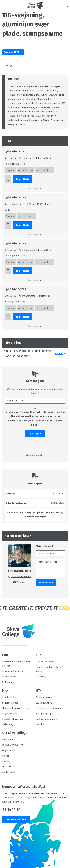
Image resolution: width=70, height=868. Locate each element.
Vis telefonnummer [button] (21, 577)
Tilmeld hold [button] (23, 179)
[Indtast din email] (51, 553)
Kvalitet (6, 761)
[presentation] (35, 445)
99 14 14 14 (11, 809)
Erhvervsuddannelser (14, 671)
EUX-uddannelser (45, 662)
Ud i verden (8, 767)
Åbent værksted (45, 170)
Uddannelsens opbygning (16, 708)
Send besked (46, 583)
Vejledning (8, 682)
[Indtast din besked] (51, 568)
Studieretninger (10, 697)
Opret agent (35, 434)
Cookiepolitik (9, 772)
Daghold (10, 170)
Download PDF (12, 52)
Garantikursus (26, 170)
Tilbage (8, 65)
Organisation (9, 750)
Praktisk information (13, 719)
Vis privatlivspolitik (35, 455)
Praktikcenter (9, 677)
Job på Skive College (13, 745)
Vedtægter (8, 740)
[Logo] (35, 5)
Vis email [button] (21, 582)
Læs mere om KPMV (16, 819)
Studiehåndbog (10, 703)
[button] (14, 5)
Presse (6, 756)
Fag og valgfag (10, 714)
